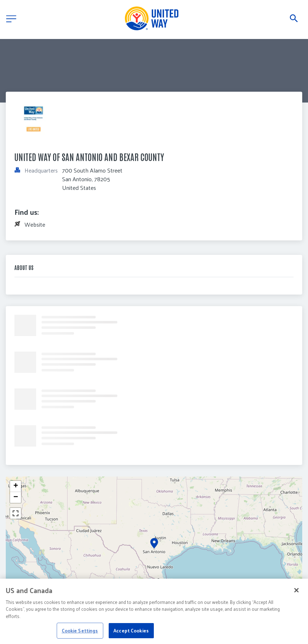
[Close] (296, 595)
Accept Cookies (131, 635)
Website (35, 224)
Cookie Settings (80, 635)
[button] (154, 543)
